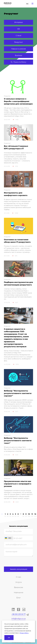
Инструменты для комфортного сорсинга (16, 194)
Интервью (19, 22)
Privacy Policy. (24, 633)
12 (35, 514)
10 (29, 514)
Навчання (19, 593)
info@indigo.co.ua (18, 619)
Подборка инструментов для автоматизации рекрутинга (18, 284)
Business (19, 55)
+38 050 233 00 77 (19, 614)
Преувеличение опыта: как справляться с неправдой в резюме (18, 484)
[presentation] (19, 563)
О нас (18, 577)
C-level (18, 36)
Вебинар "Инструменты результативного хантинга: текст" (18, 441)
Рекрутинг (19, 42)
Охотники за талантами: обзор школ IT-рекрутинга (17, 241)
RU (27, 4)
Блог (19, 598)
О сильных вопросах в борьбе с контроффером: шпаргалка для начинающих (18, 101)
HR (18, 29)
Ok (9, 638)
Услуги (18, 582)
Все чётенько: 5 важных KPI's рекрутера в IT (16, 147)
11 (32, 514)
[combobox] (9, 538)
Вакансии (18, 587)
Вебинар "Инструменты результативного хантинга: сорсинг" (18, 393)
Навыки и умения (19, 49)
